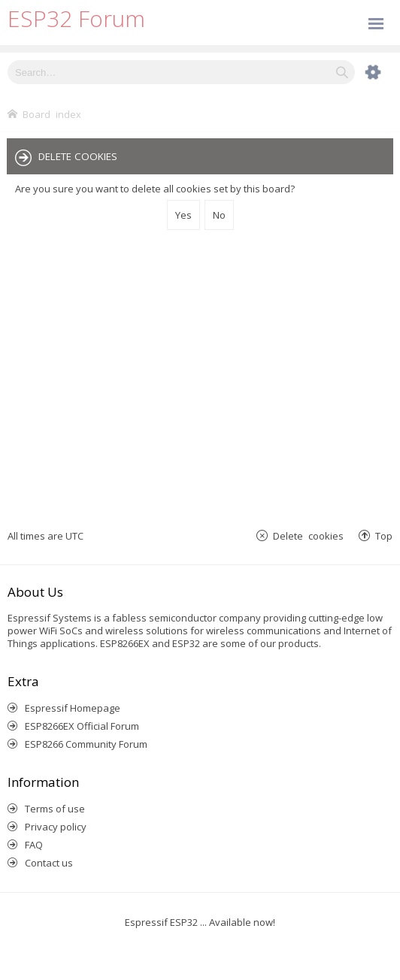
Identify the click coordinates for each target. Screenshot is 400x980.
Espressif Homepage (73, 708)
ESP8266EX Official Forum (82, 726)
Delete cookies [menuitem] (308, 535)
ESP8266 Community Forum (86, 744)
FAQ (34, 845)
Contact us (49, 863)
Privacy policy (56, 827)
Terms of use (55, 809)
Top (384, 535)
